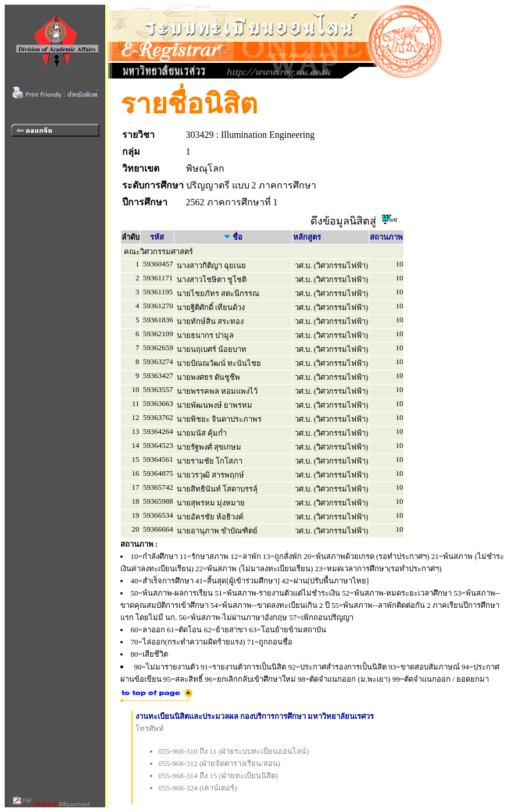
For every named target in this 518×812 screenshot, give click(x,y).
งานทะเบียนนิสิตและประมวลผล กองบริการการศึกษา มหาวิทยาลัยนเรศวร (255, 716)
